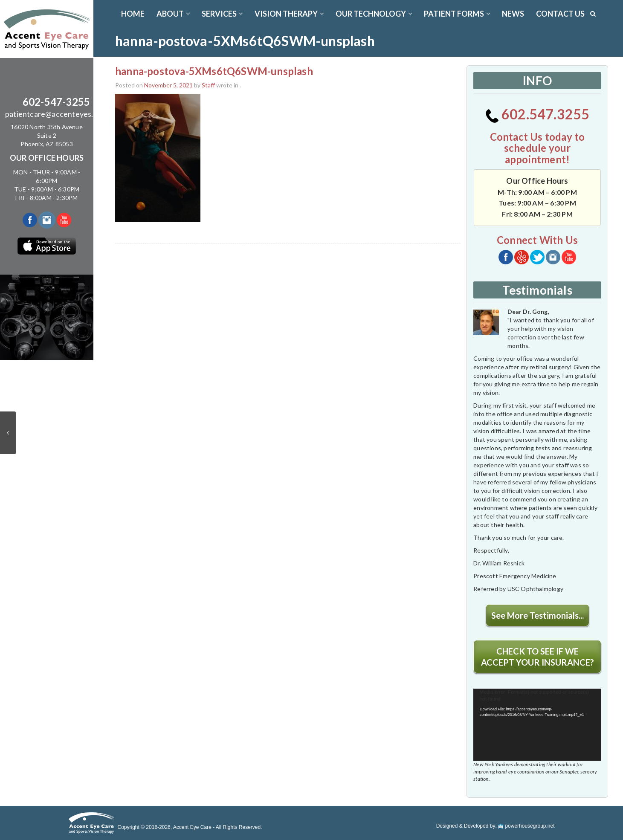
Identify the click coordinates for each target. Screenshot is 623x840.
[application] (537, 725)
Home (133, 14)
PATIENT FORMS (457, 14)
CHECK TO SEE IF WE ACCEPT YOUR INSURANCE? (538, 657)
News (513, 14)
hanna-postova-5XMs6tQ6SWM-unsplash (214, 71)
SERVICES (222, 14)
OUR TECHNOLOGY (374, 14)
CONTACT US (560, 14)
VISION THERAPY (289, 14)
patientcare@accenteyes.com (56, 114)
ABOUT (173, 14)
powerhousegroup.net (526, 826)
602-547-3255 (56, 102)
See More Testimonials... (538, 615)
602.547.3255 (538, 114)
